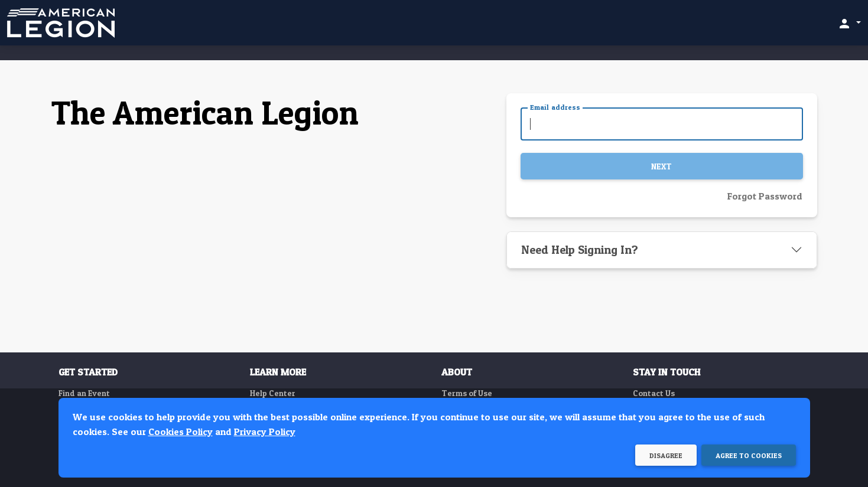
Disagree (666, 455)
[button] (849, 23)
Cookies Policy (181, 432)
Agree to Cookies (749, 455)
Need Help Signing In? (580, 250)
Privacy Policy (265, 432)
